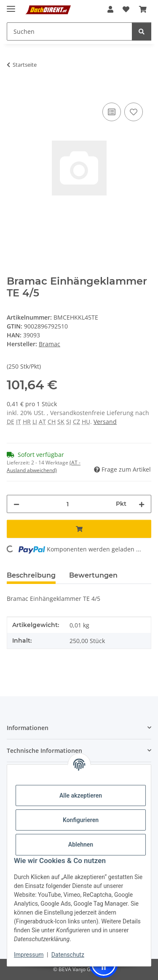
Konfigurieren (81, 820)
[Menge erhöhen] (142, 504)
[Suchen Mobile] (70, 31)
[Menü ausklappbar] (11, 5)
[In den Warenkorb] (13, 91)
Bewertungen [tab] (93, 575)
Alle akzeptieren (81, 795)
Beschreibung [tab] (31, 575)
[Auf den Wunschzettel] (134, 112)
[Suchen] (142, 31)
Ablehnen (81, 844)
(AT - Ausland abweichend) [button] (44, 466)
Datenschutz (68, 955)
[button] (110, 9)
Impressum (29, 955)
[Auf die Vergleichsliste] (112, 112)
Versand (105, 422)
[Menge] (68, 504)
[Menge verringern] (16, 504)
